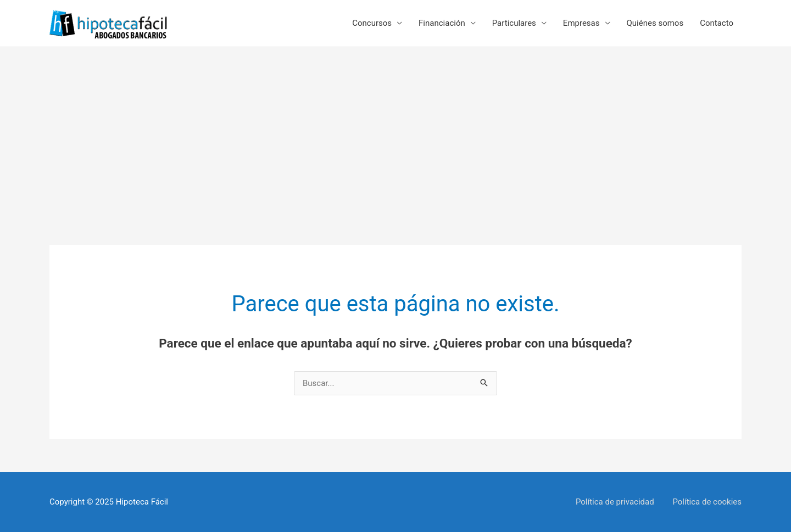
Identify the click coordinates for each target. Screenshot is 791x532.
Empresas (581, 23)
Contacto (717, 23)
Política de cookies (707, 502)
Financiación (442, 23)
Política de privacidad (615, 502)
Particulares (514, 23)
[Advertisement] (396, 130)
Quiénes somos (655, 23)
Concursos (372, 23)
